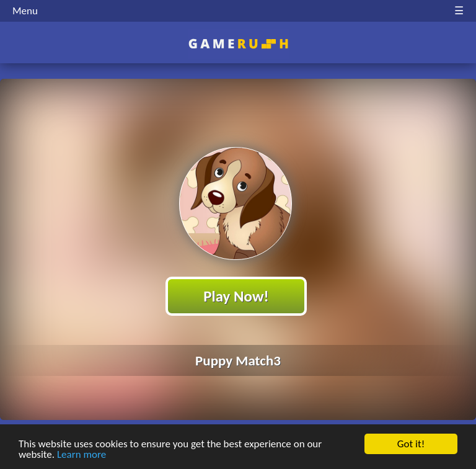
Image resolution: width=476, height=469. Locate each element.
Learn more (82, 455)
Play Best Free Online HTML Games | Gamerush (238, 44)
